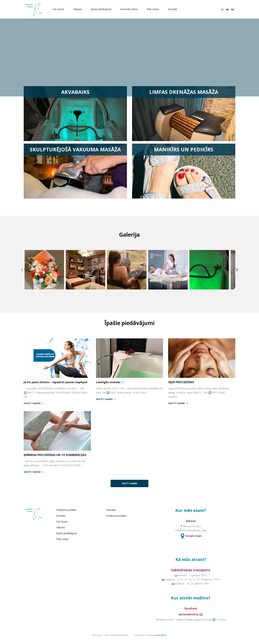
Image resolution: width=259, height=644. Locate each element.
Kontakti (175, 9)
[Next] (235, 273)
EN (225, 10)
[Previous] (24, 273)
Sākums (80, 9)
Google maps (189, 539)
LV (219, 10)
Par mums (61, 9)
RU (230, 10)
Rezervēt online (131, 9)
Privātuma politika (71, 513)
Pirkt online (155, 9)
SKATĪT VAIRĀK (36, 407)
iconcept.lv (161, 638)
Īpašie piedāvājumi (104, 9)
